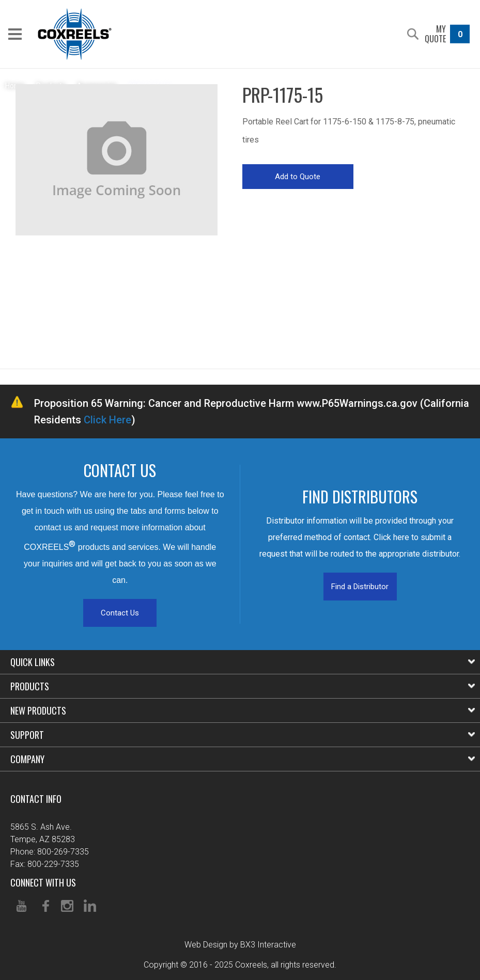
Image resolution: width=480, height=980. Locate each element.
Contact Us (120, 613)
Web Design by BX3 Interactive (240, 945)
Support (243, 735)
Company (243, 759)
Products (243, 686)
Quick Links (243, 662)
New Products (243, 710)
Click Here (107, 420)
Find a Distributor (360, 587)
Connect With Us (43, 882)
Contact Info (36, 799)
